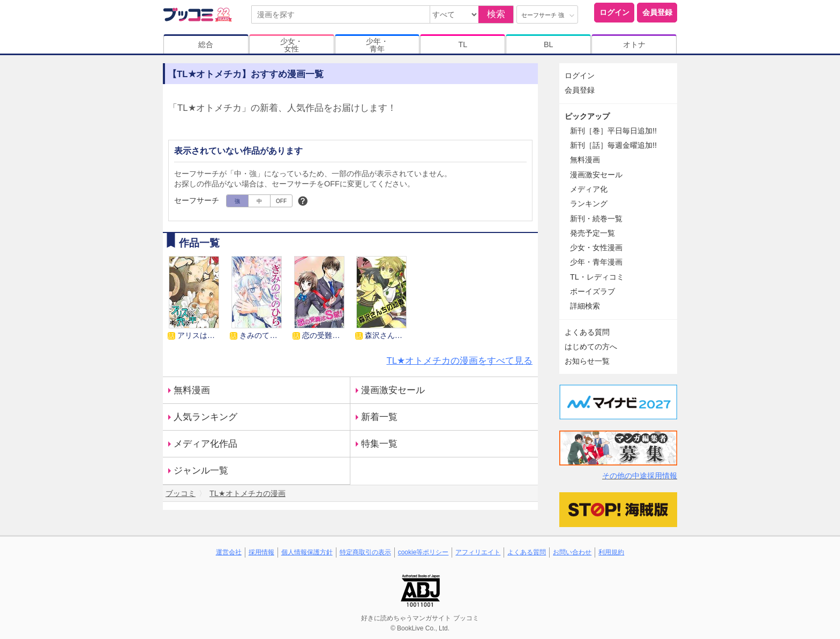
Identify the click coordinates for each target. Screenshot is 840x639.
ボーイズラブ (592, 291)
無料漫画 (192, 390)
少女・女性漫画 (596, 247)
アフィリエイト (478, 552)
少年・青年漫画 (596, 262)
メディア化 (589, 189)
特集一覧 (379, 444)
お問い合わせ (572, 552)
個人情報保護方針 (307, 552)
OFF (281, 201)
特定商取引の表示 (365, 552)
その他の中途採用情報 (640, 476)
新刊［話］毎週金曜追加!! (613, 145)
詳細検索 (585, 306)
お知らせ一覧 (587, 361)
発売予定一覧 (592, 233)
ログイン (614, 12)
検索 (496, 14)
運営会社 (229, 552)
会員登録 (657, 12)
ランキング (589, 204)
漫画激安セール (393, 390)
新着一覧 (379, 417)
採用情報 (261, 552)
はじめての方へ (591, 347)
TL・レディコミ (597, 277)
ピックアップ (587, 116)
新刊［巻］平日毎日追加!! (613, 131)
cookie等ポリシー (423, 552)
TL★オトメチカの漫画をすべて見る (459, 361)
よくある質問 (587, 332)
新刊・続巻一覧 (596, 219)
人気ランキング (205, 417)
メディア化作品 (205, 444)
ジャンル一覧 (201, 471)
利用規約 (611, 552)
